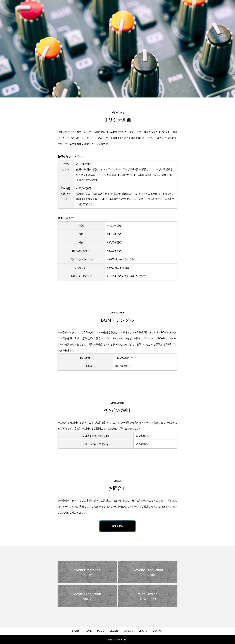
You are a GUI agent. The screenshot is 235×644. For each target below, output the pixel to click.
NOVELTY (128, 631)
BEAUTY (143, 631)
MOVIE (88, 631)
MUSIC (101, 631)
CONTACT (158, 631)
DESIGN (114, 631)
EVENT (76, 631)
